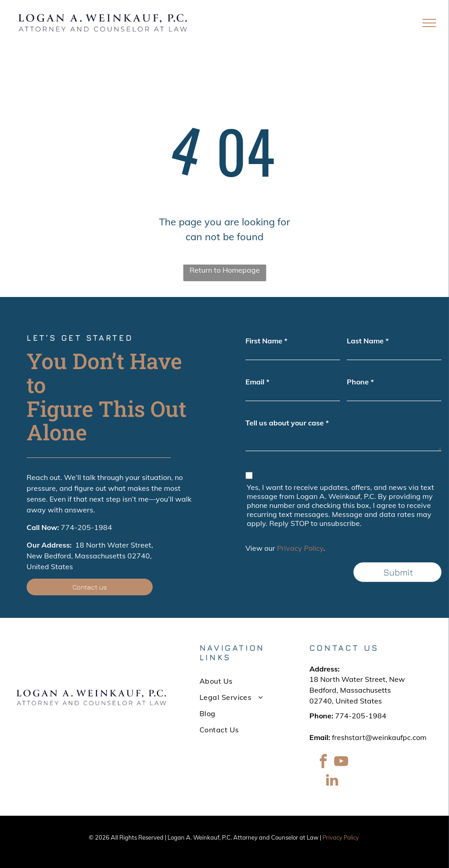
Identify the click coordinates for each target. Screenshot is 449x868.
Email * (257, 382)
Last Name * (368, 341)
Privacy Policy (300, 548)
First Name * (266, 341)
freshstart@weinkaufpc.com (379, 737)
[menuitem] (239, 681)
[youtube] (341, 763)
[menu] (429, 23)
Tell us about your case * (287, 423)
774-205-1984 (86, 527)
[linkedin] (332, 781)
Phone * (360, 382)
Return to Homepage (225, 270)
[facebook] (323, 763)
